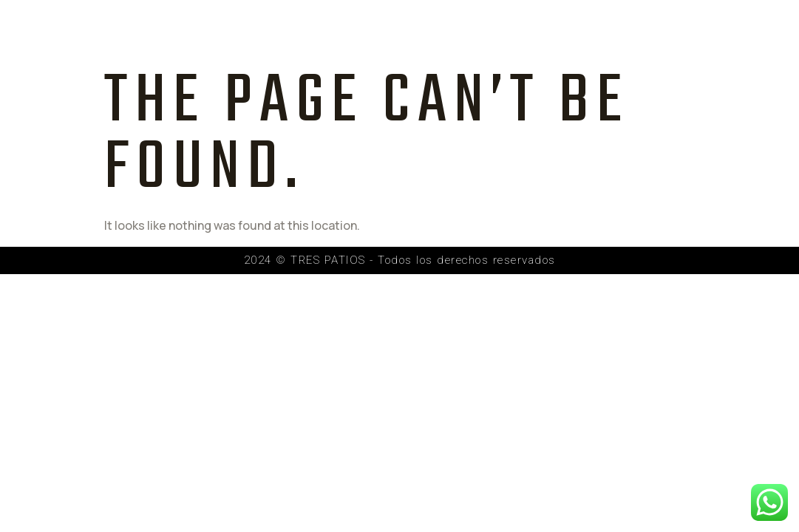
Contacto (709, 32)
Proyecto (363, 32)
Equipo (447, 32)
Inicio (282, 32)
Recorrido (613, 32)
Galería (524, 32)
